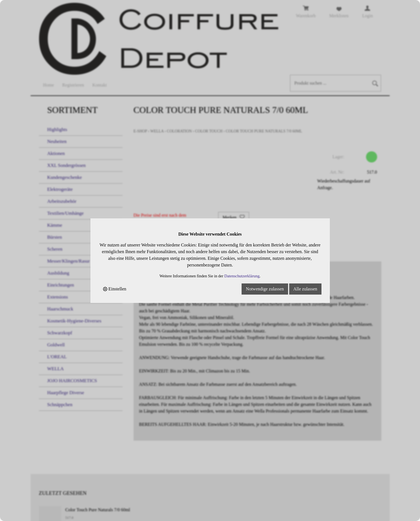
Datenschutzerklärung (242, 276)
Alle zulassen (305, 289)
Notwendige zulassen (265, 289)
